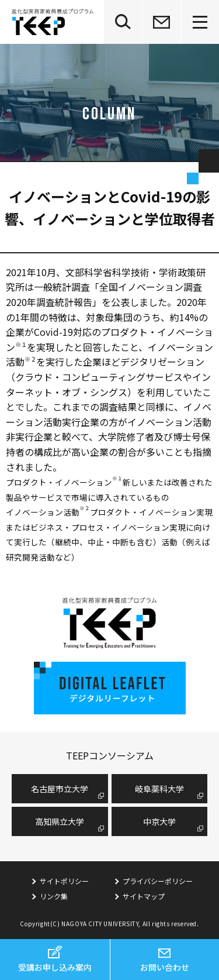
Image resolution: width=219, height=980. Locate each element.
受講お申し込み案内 (55, 967)
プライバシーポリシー (158, 881)
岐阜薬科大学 (159, 789)
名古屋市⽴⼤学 (60, 789)
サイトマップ (144, 896)
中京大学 (159, 821)
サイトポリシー (64, 881)
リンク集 (54, 896)
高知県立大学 (60, 821)
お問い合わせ (165, 967)
